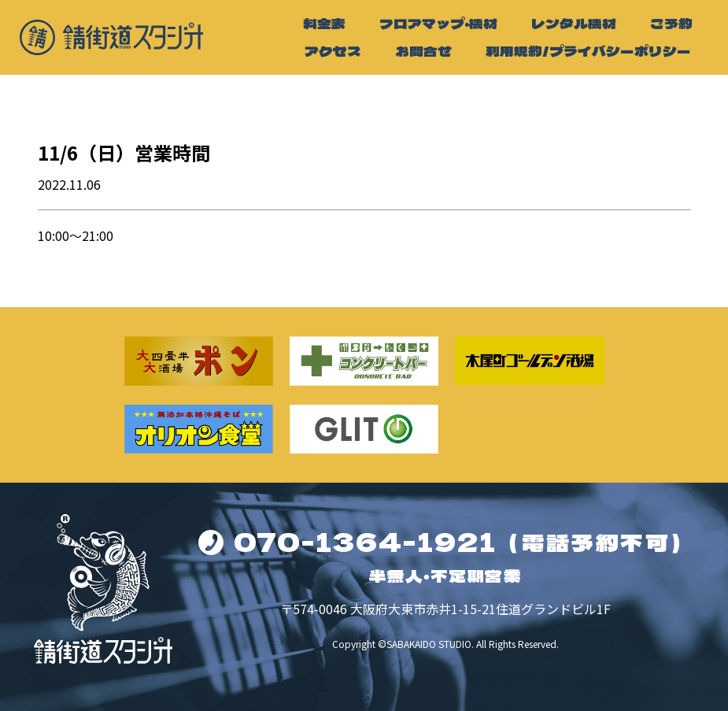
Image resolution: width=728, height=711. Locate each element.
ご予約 (671, 23)
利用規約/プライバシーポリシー (588, 51)
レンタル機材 (574, 23)
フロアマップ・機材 (438, 23)
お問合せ (423, 51)
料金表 (324, 23)
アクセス (333, 51)
